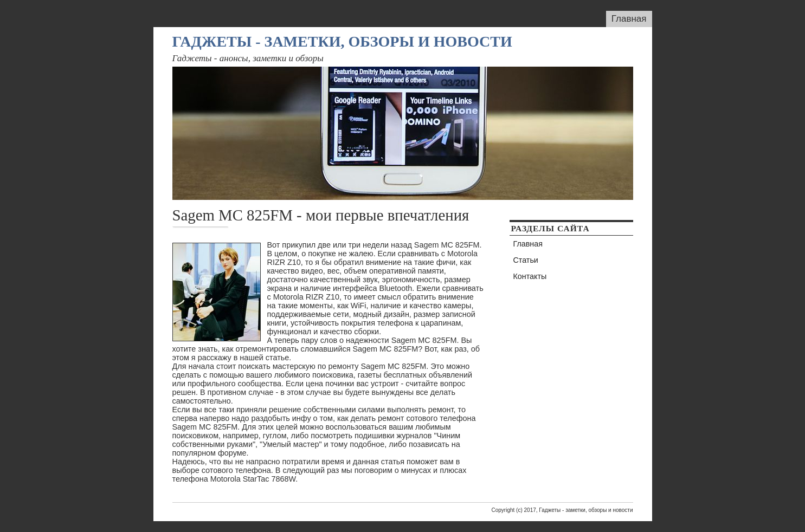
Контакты (530, 276)
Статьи (526, 260)
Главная (629, 19)
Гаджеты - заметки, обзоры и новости (342, 41)
